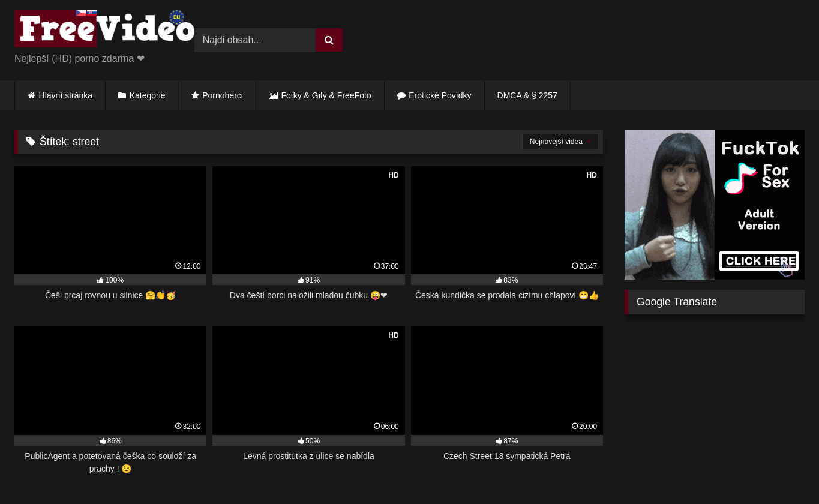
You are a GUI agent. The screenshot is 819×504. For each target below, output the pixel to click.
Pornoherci (223, 95)
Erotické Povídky (440, 95)
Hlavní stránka (66, 95)
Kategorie (148, 95)
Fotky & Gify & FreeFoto (326, 95)
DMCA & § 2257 (527, 95)
